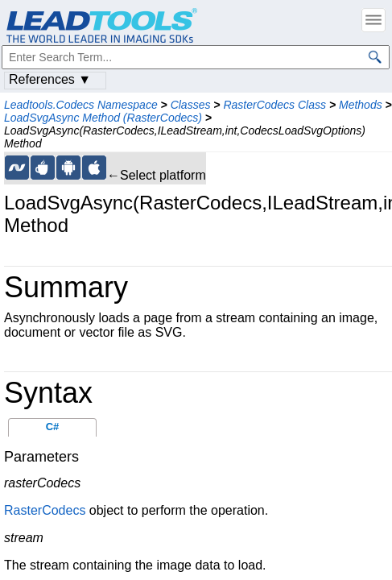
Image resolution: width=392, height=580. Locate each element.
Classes (191, 105)
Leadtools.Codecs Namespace (81, 105)
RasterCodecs (45, 510)
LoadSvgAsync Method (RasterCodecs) (103, 118)
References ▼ (50, 79)
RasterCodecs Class (274, 105)
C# (53, 427)
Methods (361, 105)
